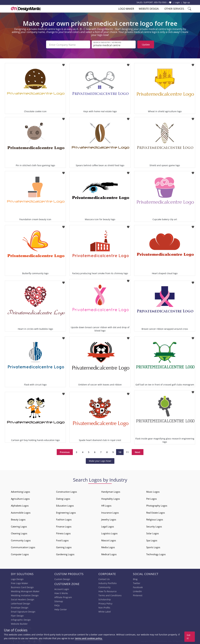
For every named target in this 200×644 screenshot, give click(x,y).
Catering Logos (19, 526)
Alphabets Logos (20, 505)
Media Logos (108, 547)
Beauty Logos (18, 519)
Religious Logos (155, 519)
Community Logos (21, 540)
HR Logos (106, 505)
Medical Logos (109, 554)
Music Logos (153, 491)
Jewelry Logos (109, 519)
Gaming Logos (64, 547)
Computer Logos (20, 554)
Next (138, 451)
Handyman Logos (111, 491)
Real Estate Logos (156, 512)
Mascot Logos (109, 540)
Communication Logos (23, 547)
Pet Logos (151, 498)
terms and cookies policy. (89, 638)
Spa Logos (152, 540)
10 (120, 451)
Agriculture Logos (20, 498)
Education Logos (65, 505)
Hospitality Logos (111, 498)
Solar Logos (152, 533)
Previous (65, 451)
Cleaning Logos (19, 533)
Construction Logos (66, 491)
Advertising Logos (20, 491)
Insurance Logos (110, 512)
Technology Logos (156, 554)
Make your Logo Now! (100, 460)
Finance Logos (64, 526)
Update (146, 44)
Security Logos (154, 526)
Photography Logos (157, 505)
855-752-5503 (160, 2)
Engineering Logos (66, 512)
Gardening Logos (65, 554)
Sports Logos (153, 547)
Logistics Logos (109, 533)
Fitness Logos (63, 533)
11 (127, 451)
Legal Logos (108, 526)
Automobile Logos (21, 512)
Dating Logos (63, 498)
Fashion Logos (64, 519)
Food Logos (62, 540)
